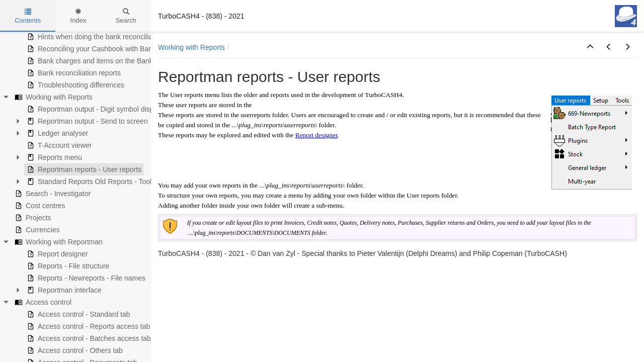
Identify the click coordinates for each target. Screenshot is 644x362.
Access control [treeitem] (42, 302)
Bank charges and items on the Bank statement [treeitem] (105, 61)
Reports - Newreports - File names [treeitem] (85, 278)
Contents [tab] (28, 16)
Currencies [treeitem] (36, 230)
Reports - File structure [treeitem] (67, 266)
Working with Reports (191, 47)
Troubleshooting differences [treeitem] (74, 85)
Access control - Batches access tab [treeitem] (88, 338)
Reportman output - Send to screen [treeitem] (86, 121)
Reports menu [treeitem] (53, 157)
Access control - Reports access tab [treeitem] (87, 326)
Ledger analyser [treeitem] (56, 133)
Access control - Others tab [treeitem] (74, 350)
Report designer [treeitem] (56, 254)
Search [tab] (126, 16)
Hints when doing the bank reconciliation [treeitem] (94, 37)
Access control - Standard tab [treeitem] (77, 314)
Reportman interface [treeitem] (63, 290)
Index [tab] (78, 16)
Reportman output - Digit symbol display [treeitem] (94, 109)
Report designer (316, 135)
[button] (590, 47)
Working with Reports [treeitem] (53, 97)
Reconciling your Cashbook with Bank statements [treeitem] (108, 49)
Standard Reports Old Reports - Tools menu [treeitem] (100, 182)
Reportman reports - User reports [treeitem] (83, 169)
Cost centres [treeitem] (39, 206)
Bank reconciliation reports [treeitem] (73, 73)
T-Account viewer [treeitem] (58, 145)
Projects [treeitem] (32, 218)
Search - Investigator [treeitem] (52, 194)
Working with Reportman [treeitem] (58, 242)
